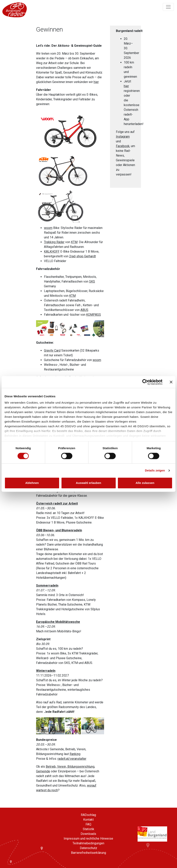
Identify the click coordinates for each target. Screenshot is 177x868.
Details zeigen (155, 470)
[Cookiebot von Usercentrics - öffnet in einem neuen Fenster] (145, 382)
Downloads (88, 834)
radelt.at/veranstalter (72, 759)
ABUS (84, 310)
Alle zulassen (145, 483)
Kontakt (88, 820)
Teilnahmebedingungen (88, 843)
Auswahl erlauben (88, 483)
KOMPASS (94, 315)
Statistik (88, 829)
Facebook (123, 146)
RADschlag (88, 815)
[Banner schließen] (171, 382)
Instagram (123, 137)
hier (96, 82)
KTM (74, 242)
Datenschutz (88, 848)
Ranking (75, 754)
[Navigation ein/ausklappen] (168, 7)
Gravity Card (52, 350)
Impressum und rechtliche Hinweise (88, 839)
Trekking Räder (54, 242)
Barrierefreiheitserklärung (88, 853)
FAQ (88, 824)
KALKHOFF (52, 252)
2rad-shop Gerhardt (82, 256)
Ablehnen (32, 483)
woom (48, 228)
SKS (92, 281)
